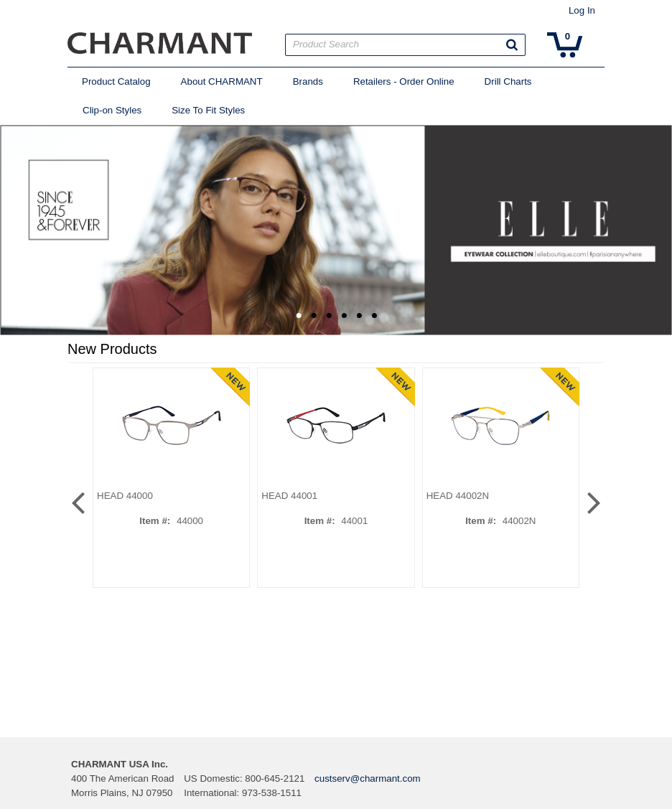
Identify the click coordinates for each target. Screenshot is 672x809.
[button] (512, 45)
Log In (582, 10)
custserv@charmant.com (368, 778)
